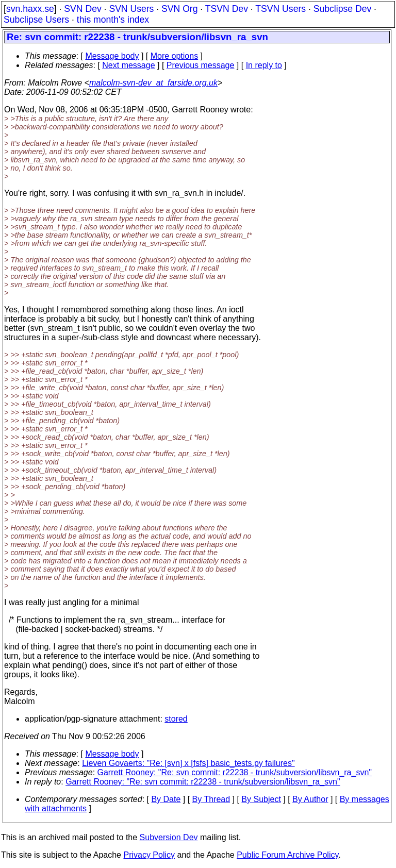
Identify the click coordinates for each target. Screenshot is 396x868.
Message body (112, 56)
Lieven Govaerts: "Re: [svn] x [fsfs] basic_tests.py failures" (188, 763)
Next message (128, 65)
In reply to (264, 65)
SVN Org (179, 9)
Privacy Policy (149, 855)
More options (175, 56)
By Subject (261, 799)
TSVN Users (280, 9)
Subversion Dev (169, 837)
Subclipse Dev (342, 9)
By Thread (211, 799)
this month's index (113, 20)
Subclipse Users (36, 20)
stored (176, 719)
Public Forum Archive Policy (287, 855)
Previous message (201, 65)
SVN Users (131, 9)
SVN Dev (82, 9)
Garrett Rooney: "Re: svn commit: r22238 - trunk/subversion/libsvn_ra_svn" (235, 772)
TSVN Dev (227, 9)
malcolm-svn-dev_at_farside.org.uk (153, 83)
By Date (166, 799)
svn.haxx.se (30, 9)
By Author (310, 799)
